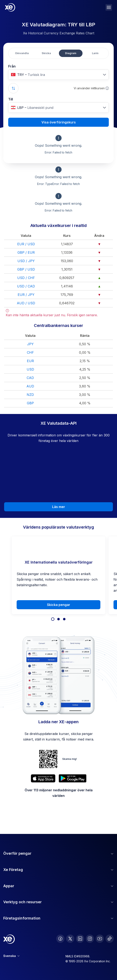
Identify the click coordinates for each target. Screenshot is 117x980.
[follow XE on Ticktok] (110, 939)
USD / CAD (26, 286)
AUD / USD (26, 303)
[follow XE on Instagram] (90, 939)
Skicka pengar (59, 605)
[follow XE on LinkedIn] (80, 939)
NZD (30, 395)
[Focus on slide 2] (58, 619)
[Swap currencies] (13, 88)
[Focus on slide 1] (53, 619)
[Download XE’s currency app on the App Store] (43, 778)
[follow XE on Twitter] (70, 939)
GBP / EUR (26, 252)
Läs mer (59, 507)
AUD (30, 386)
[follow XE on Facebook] (60, 939)
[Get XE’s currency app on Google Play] (73, 778)
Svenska (11, 956)
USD (30, 369)
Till (11, 99)
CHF (30, 352)
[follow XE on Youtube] (100, 939)
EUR (30, 361)
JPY (30, 344)
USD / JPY (26, 261)
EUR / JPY (26, 295)
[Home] (10, 7)
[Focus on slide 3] (64, 619)
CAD (30, 378)
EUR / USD (26, 244)
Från (12, 66)
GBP (30, 403)
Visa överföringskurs (59, 122)
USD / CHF (26, 278)
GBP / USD (26, 269)
